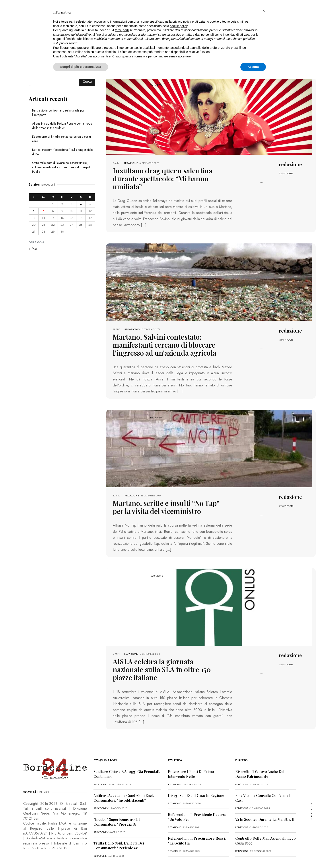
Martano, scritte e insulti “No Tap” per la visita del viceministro (164, 494)
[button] (264, 11)
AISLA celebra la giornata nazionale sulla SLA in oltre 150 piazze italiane (166, 650)
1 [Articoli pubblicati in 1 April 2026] (53, 204)
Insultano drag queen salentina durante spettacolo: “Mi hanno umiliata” (164, 174)
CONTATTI (103, 855)
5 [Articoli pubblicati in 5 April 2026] (90, 204)
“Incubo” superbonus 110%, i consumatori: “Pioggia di (117, 798)
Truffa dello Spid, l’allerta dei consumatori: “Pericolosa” (119, 822)
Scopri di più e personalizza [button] (81, 67)
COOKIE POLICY (82, 855)
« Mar (33, 248)
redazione (131, 163)
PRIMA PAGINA (32, 855)
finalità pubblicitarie (79, 39)
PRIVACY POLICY (57, 855)
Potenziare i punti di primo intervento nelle (191, 750)
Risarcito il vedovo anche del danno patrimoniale (260, 750)
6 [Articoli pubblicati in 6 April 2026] (34, 211)
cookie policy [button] (179, 26)
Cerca (87, 81)
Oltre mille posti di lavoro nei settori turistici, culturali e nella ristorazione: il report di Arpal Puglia (61, 167)
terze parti (122, 30)
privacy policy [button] (182, 22)
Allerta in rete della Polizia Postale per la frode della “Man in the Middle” (62, 126)
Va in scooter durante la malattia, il (265, 795)
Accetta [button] (253, 67)
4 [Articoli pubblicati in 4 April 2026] (81, 204)
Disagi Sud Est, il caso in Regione (196, 771)
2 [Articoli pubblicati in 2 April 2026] (62, 204)
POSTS (290, 173)
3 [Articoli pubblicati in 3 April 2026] (71, 204)
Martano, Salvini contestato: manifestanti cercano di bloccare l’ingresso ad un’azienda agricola (166, 334)
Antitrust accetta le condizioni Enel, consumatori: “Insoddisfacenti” (124, 774)
